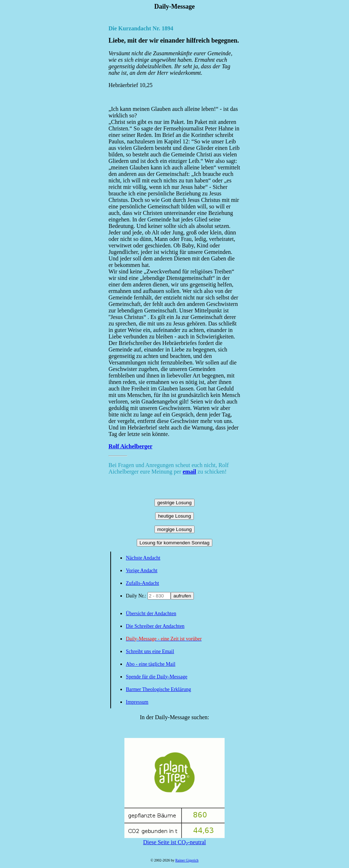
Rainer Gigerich (187, 860)
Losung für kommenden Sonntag (174, 543)
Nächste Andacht (143, 558)
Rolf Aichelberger (130, 446)
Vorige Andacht (142, 571)
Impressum (137, 702)
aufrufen (182, 596)
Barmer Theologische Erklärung (158, 689)
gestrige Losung (174, 503)
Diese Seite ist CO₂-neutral (174, 839)
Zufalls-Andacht (142, 583)
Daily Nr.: (137, 596)
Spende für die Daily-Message (157, 677)
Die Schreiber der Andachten (155, 626)
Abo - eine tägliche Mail (151, 664)
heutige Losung (174, 516)
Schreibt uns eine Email (150, 651)
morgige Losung (175, 529)
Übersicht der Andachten (151, 614)
